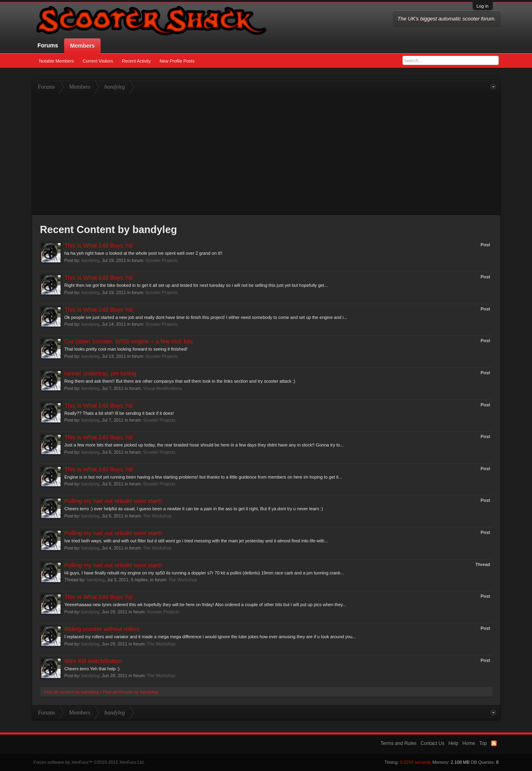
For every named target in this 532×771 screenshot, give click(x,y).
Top (483, 743)
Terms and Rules (398, 743)
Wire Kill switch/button (93, 661)
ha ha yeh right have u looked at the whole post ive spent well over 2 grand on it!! (144, 253)
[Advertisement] (266, 154)
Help (453, 743)
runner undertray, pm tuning (101, 373)
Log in (483, 6)
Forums (48, 45)
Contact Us (432, 743)
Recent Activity (136, 61)
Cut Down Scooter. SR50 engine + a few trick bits (129, 341)
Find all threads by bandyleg (130, 692)
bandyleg (90, 260)
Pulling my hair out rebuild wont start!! (113, 501)
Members (82, 46)
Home (469, 743)
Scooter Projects (162, 260)
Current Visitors (98, 61)
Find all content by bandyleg (72, 692)
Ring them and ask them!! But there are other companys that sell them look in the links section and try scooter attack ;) (180, 381)
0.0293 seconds (416, 762)
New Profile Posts (177, 61)
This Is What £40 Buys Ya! (99, 246)
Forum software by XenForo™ (89, 762)
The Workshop (157, 516)
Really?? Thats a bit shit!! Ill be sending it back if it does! (119, 413)
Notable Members (57, 61)
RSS (494, 743)
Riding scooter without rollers (102, 629)
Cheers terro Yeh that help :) (92, 669)
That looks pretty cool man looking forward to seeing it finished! (126, 349)
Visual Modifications (163, 388)
